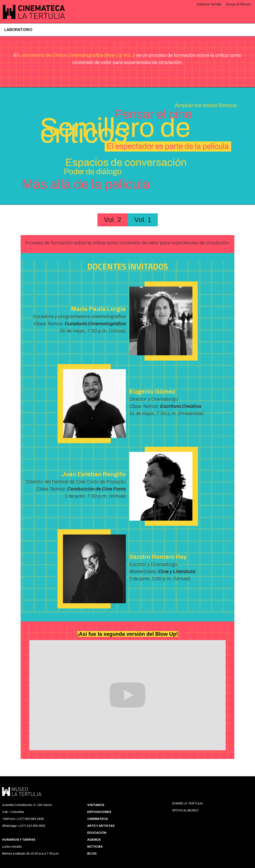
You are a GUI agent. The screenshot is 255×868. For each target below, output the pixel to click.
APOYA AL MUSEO (185, 810)
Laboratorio (18, 30)
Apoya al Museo (238, 4)
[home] (33, 12)
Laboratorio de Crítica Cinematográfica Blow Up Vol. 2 (77, 55)
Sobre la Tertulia (209, 4)
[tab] (113, 220)
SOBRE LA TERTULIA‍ (188, 803)
